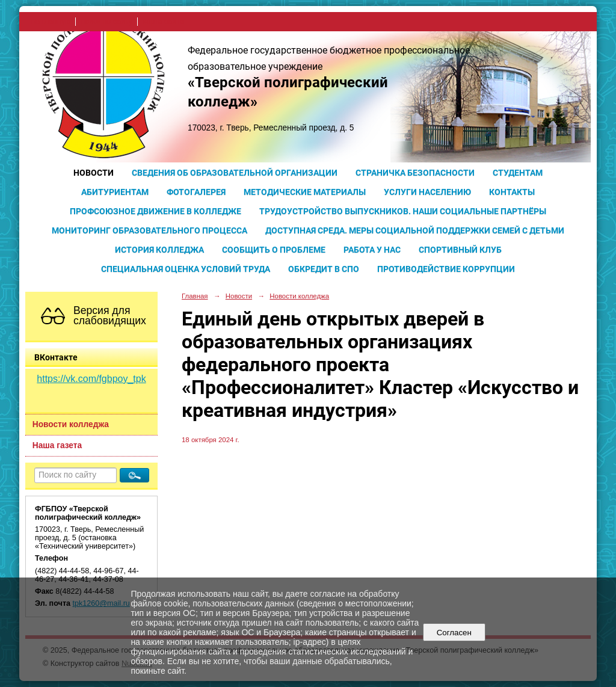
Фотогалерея (196, 192)
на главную (51, 22)
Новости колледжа (71, 424)
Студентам (518, 173)
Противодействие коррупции (446, 269)
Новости (94, 173)
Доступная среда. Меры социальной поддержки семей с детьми (415, 230)
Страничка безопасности (415, 173)
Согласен (454, 633)
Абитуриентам (115, 192)
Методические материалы (305, 192)
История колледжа (159, 250)
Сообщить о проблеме (274, 250)
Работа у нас (372, 250)
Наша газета (57, 445)
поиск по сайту (106, 22)
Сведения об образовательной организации (235, 173)
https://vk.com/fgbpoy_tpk (91, 379)
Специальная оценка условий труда (186, 269)
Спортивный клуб (460, 250)
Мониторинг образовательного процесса (149, 230)
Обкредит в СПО (324, 269)
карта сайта (163, 22)
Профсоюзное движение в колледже (156, 211)
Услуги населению (427, 192)
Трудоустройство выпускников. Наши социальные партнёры (403, 211)
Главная (195, 296)
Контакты (512, 192)
